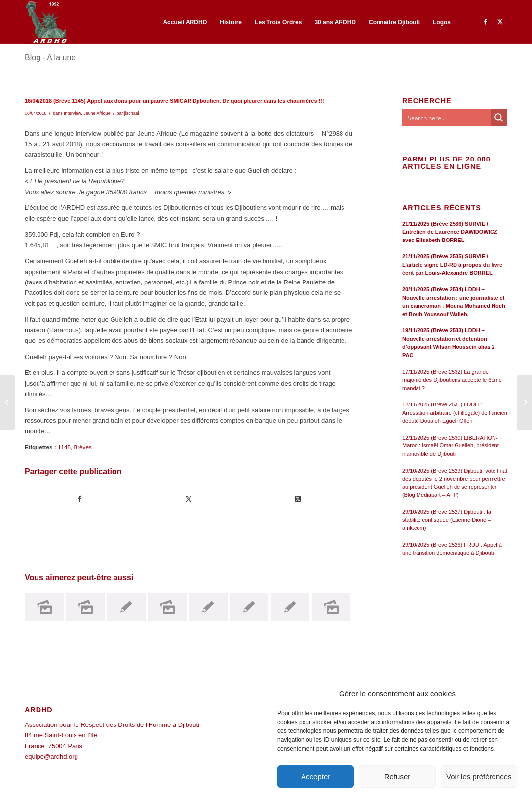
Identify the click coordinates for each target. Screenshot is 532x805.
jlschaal (132, 113)
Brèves (82, 447)
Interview (72, 113)
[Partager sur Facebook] (80, 499)
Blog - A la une (50, 58)
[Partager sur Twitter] (189, 499)
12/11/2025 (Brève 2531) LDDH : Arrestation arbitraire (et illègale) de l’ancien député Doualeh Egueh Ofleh (455, 413)
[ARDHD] (46, 22)
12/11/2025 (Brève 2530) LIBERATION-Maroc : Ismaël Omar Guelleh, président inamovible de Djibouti (451, 446)
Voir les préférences (479, 777)
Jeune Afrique (97, 113)
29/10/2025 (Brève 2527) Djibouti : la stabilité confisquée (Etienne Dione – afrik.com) (447, 520)
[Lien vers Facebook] (485, 22)
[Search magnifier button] (499, 118)
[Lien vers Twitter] (500, 22)
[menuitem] (185, 22)
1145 (64, 447)
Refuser (398, 777)
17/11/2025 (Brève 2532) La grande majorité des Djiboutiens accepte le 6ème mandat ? (452, 380)
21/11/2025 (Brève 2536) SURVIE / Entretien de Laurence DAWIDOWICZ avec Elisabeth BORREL (450, 232)
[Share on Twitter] (298, 499)
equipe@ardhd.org (51, 756)
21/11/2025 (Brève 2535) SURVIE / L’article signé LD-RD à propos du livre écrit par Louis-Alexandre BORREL (452, 264)
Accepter (316, 777)
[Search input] (447, 118)
